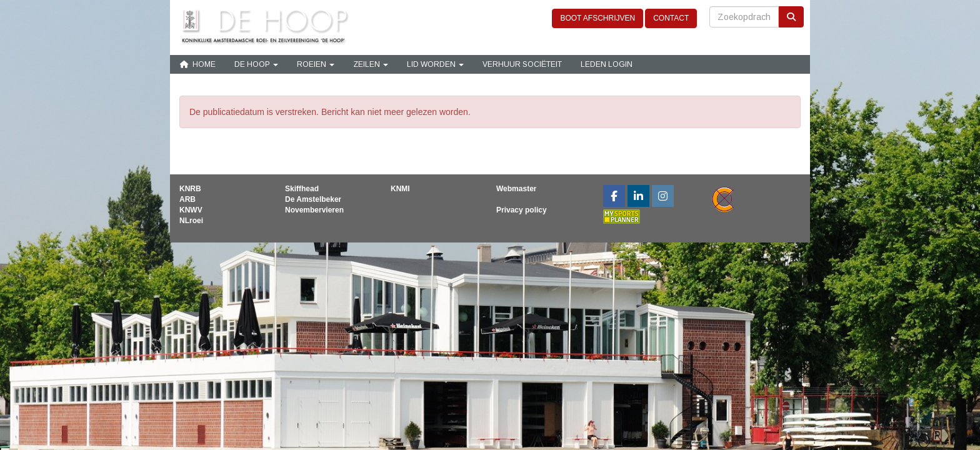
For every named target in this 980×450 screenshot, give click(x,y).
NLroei (191, 221)
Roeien (316, 64)
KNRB (190, 189)
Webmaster (516, 189)
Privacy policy (522, 210)
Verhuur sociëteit (522, 64)
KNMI (400, 189)
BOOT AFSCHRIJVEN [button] (597, 18)
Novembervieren (314, 210)
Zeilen (371, 64)
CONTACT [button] (671, 18)
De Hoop (256, 64)
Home (197, 64)
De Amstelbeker (313, 199)
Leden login (607, 64)
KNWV (191, 210)
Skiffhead (302, 189)
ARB (187, 199)
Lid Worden (435, 64)
